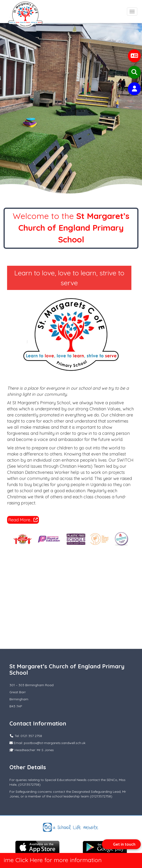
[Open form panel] (121, 844)
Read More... (23, 520)
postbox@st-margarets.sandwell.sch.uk (55, 743)
